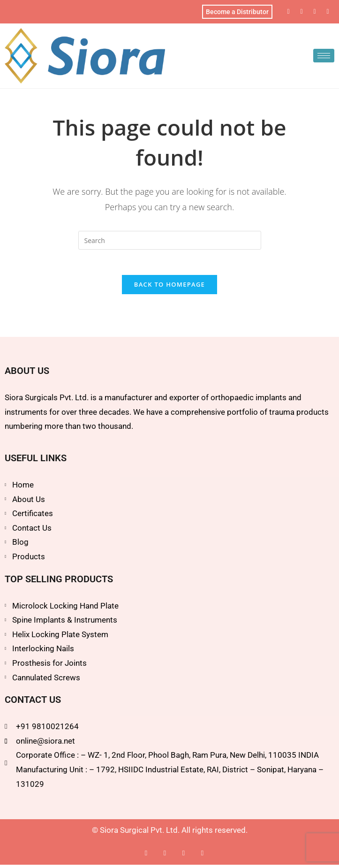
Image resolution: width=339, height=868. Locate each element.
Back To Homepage (169, 288)
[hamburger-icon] (324, 56)
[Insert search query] (170, 240)
